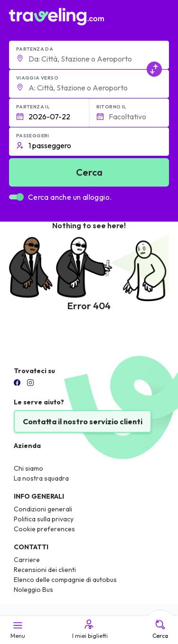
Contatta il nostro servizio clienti (83, 421)
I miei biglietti (89, 629)
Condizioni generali (43, 509)
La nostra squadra (41, 478)
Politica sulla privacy (44, 519)
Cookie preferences (44, 529)
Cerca (160, 629)
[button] (89, 55)
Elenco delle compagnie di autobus (65, 580)
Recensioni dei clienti (45, 570)
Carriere (27, 560)
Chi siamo (28, 468)
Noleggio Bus (33, 590)
